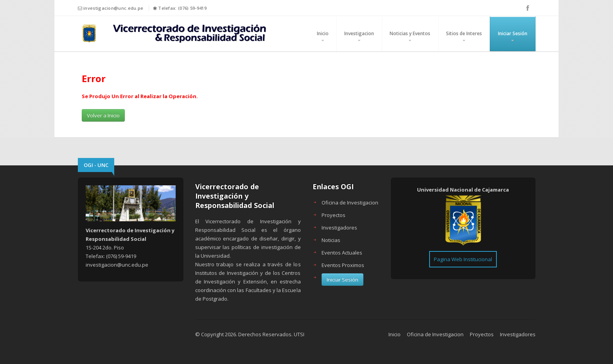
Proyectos (333, 215)
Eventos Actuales (342, 253)
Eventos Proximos (343, 265)
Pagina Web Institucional (463, 259)
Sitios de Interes (464, 33)
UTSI (299, 334)
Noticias (331, 240)
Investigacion (359, 33)
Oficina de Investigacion (350, 203)
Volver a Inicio (103, 115)
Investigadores (339, 228)
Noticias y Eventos (410, 33)
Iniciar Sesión (513, 33)
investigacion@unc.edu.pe (113, 8)
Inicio (323, 33)
